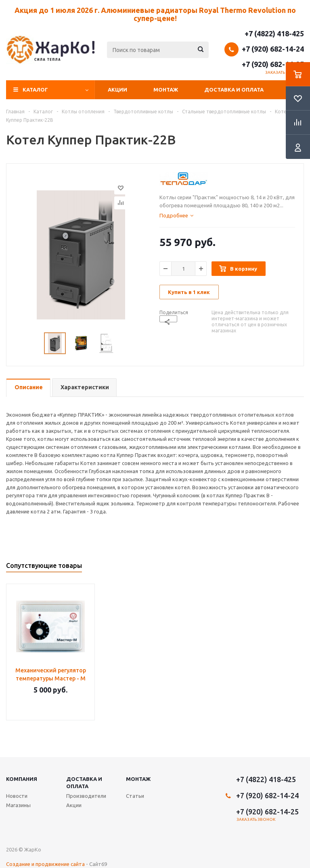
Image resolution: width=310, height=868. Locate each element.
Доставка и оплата (234, 90)
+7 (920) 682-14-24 (273, 49)
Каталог (35, 90)
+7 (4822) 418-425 (274, 33)
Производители (86, 796)
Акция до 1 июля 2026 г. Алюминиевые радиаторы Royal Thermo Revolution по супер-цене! (155, 14)
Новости (17, 796)
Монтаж (166, 90)
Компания (22, 779)
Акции (117, 90)
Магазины (18, 805)
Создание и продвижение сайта (45, 864)
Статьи (135, 796)
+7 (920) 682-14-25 (273, 64)
